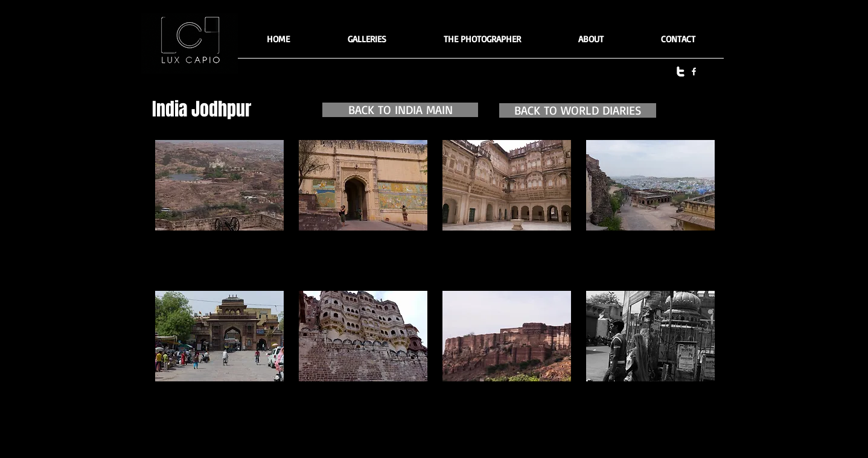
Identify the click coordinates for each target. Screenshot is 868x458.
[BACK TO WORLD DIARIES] (578, 110)
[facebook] (694, 72)
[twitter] (681, 72)
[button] (367, 43)
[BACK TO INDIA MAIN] (400, 110)
